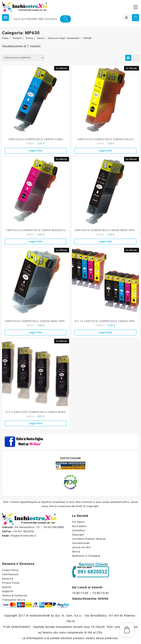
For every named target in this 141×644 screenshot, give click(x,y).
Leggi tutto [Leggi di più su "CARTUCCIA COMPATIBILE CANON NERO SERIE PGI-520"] (36, 332)
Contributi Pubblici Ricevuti (89, 539)
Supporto (8, 591)
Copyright (78, 535)
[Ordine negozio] (23, 58)
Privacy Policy (11, 583)
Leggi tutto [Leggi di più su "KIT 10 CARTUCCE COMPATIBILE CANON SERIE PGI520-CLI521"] (106, 332)
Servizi (76, 552)
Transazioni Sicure (13, 600)
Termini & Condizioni (15, 596)
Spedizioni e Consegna (86, 556)
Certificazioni (10, 574)
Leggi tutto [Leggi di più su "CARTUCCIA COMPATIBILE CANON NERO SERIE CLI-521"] (106, 242)
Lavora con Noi (81, 547)
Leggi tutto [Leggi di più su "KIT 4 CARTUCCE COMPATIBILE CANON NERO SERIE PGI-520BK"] (36, 423)
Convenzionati (81, 543)
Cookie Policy (10, 570)
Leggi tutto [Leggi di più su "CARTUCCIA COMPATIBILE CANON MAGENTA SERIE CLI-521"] (36, 242)
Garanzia (8, 579)
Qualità (7, 587)
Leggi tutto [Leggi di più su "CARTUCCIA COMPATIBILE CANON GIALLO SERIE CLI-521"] (106, 151)
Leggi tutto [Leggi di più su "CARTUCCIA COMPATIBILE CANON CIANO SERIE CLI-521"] (36, 151)
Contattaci (79, 530)
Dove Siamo (79, 526)
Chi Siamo (78, 522)
